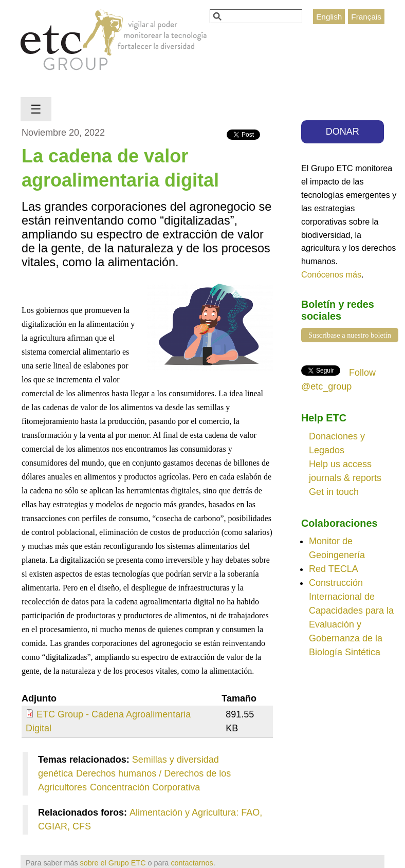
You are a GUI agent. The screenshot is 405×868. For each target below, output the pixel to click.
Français (366, 17)
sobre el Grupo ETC (113, 863)
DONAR (343, 132)
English (329, 17)
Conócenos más (331, 274)
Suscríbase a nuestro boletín (350, 335)
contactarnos (192, 863)
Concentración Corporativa (145, 787)
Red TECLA (334, 569)
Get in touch (334, 492)
